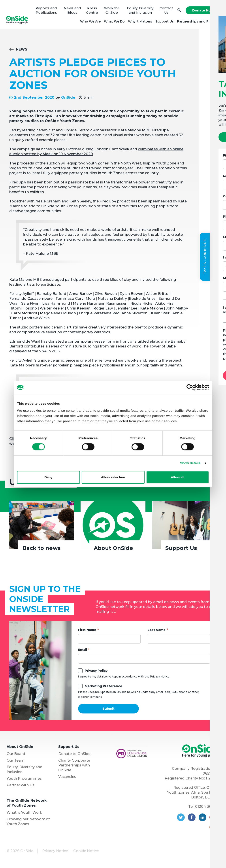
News (22, 51)
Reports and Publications (47, 11)
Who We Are (90, 22)
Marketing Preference (104, 687)
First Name (87, 631)
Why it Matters (139, 22)
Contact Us (166, 11)
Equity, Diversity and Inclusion (140, 11)
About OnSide (113, 550)
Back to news (41, 550)
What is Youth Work (24, 814)
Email (83, 651)
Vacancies (67, 778)
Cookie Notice (86, 852)
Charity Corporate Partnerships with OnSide (74, 767)
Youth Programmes (24, 780)
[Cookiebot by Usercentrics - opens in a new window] (190, 387)
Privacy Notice (55, 852)
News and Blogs (73, 11)
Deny (48, 477)
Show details (190, 463)
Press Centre (92, 11)
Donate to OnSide (74, 755)
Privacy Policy (96, 672)
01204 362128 (207, 808)
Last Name (157, 631)
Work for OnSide (111, 11)
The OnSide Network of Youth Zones (27, 804)
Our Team (16, 762)
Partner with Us (21, 786)
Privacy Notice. (160, 678)
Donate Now (202, 11)
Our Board (16, 755)
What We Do (114, 22)
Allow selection (113, 477)
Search (179, 11)
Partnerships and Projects (198, 22)
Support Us (164, 22)
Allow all (178, 477)
